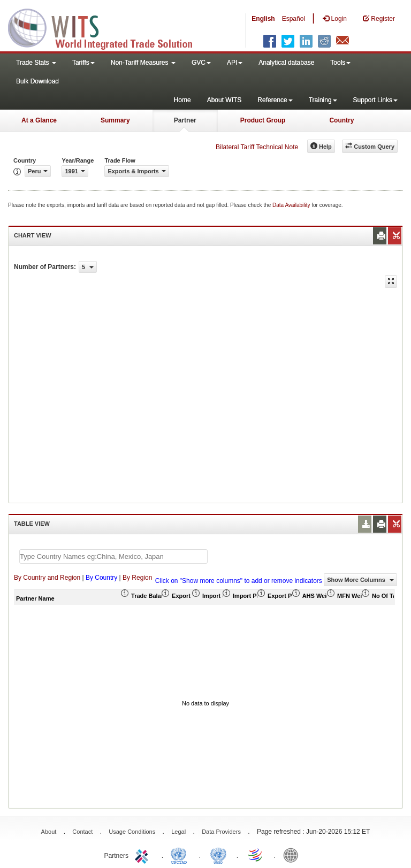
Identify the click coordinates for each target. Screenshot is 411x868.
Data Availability (292, 205)
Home (182, 100)
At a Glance (39, 120)
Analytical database (286, 63)
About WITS (224, 100)
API (235, 63)
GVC (201, 63)
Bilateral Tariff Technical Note (257, 147)
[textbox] (113, 556)
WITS (107, 27)
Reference (275, 100)
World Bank (293, 855)
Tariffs (83, 63)
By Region (137, 578)
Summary (115, 120)
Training (323, 100)
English (263, 19)
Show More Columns (360, 580)
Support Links (375, 100)
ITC (143, 855)
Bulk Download (37, 81)
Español (294, 19)
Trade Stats (36, 63)
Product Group (263, 120)
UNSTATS (218, 855)
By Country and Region (47, 578)
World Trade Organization (256, 855)
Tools (340, 63)
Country (341, 120)
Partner (185, 120)
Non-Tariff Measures (143, 63)
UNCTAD (181, 855)
